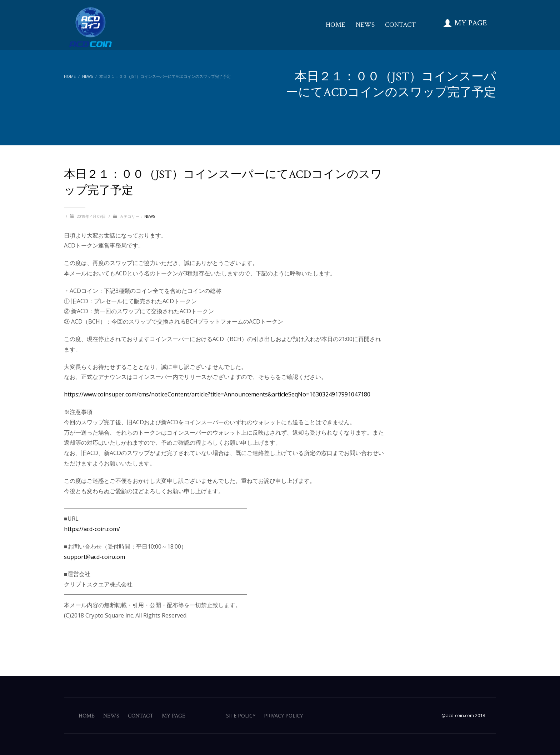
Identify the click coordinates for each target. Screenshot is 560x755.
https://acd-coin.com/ (92, 529)
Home (70, 76)
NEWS (87, 76)
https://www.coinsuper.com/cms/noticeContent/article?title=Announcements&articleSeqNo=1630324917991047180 (217, 394)
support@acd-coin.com (94, 557)
